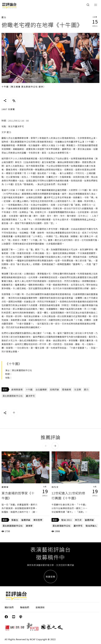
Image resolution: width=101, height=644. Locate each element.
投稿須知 (40, 607)
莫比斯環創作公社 (62, 526)
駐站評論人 (91, 526)
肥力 (4, 17)
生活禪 (78, 389)
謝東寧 (5, 487)
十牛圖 (29, 389)
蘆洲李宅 (30, 396)
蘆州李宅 (78, 526)
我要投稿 (50, 577)
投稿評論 (54, 389)
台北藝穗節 (41, 389)
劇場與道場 (17, 389)
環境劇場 (67, 389)
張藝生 (15, 520)
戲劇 (5, 389)
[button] (46, 446)
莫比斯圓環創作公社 (13, 396)
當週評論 (26, 520)
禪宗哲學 (38, 520)
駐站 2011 (67, 520)
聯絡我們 (25, 607)
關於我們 (9, 607)
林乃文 (55, 487)
